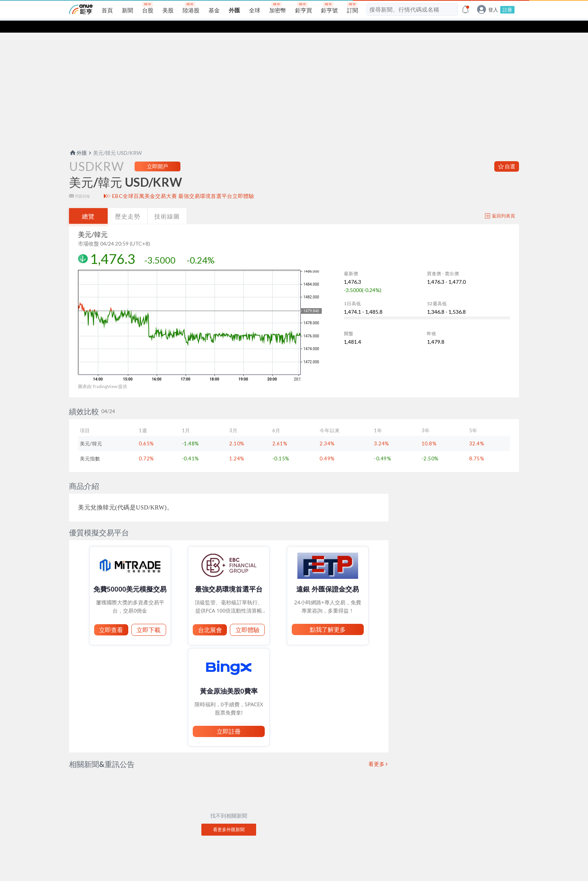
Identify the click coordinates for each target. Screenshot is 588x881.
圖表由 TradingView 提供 (103, 374)
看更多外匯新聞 (229, 817)
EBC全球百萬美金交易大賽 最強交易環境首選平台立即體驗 (183, 184)
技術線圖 (167, 204)
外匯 (78, 141)
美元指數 (90, 446)
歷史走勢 (128, 204)
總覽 (88, 204)
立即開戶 (157, 154)
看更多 (377, 752)
